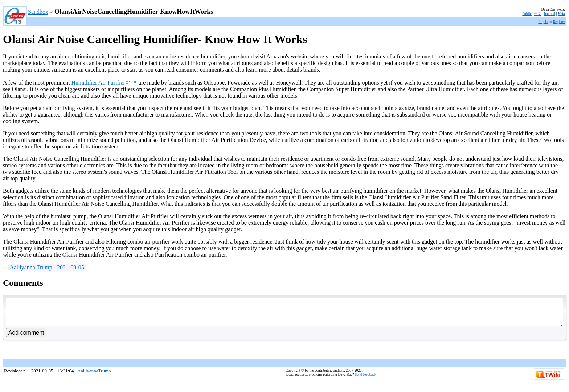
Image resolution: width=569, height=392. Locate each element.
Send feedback (366, 380)
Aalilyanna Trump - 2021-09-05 (46, 267)
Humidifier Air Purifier (100, 83)
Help (561, 14)
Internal (550, 14)
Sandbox (38, 12)
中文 (538, 14)
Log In (543, 22)
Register (559, 22)
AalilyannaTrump (94, 376)
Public (527, 14)
